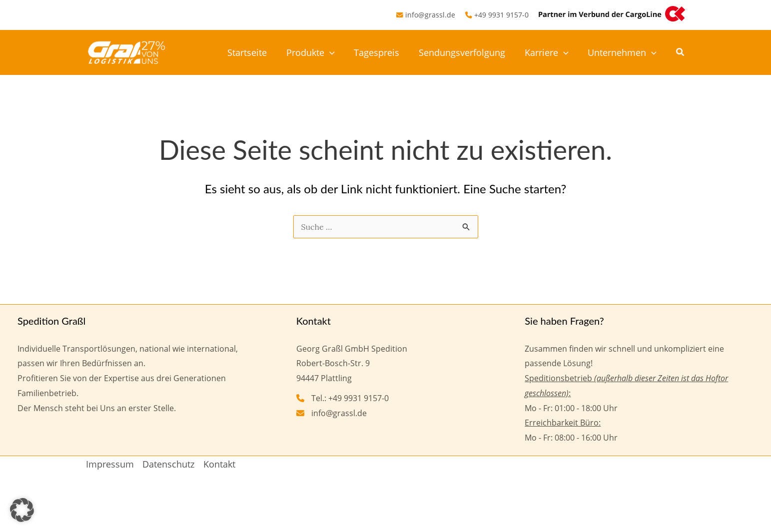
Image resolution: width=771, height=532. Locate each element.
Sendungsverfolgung (465, 52)
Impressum (110, 464)
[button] (336, 52)
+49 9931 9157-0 (501, 15)
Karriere (549, 52)
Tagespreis (382, 52)
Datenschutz (168, 464)
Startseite (255, 52)
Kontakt (219, 464)
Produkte (317, 52)
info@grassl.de (430, 15)
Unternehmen (623, 52)
